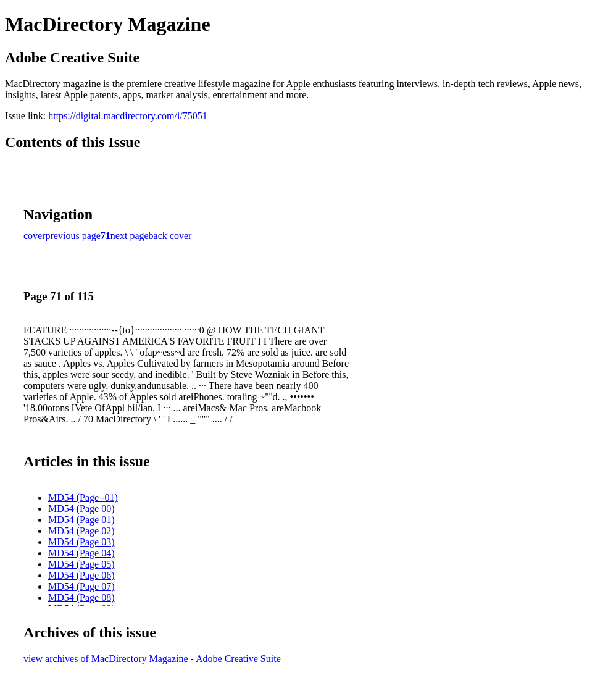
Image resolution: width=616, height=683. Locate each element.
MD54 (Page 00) (81, 509)
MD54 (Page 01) (81, 520)
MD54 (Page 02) (81, 531)
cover (35, 236)
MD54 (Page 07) (81, 586)
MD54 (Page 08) (81, 597)
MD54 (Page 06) (81, 575)
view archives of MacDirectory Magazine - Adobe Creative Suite (152, 659)
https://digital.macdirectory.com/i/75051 (128, 116)
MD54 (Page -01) (83, 497)
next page (130, 236)
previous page (73, 236)
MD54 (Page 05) (81, 564)
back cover (170, 236)
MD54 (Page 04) (81, 553)
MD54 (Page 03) (81, 542)
